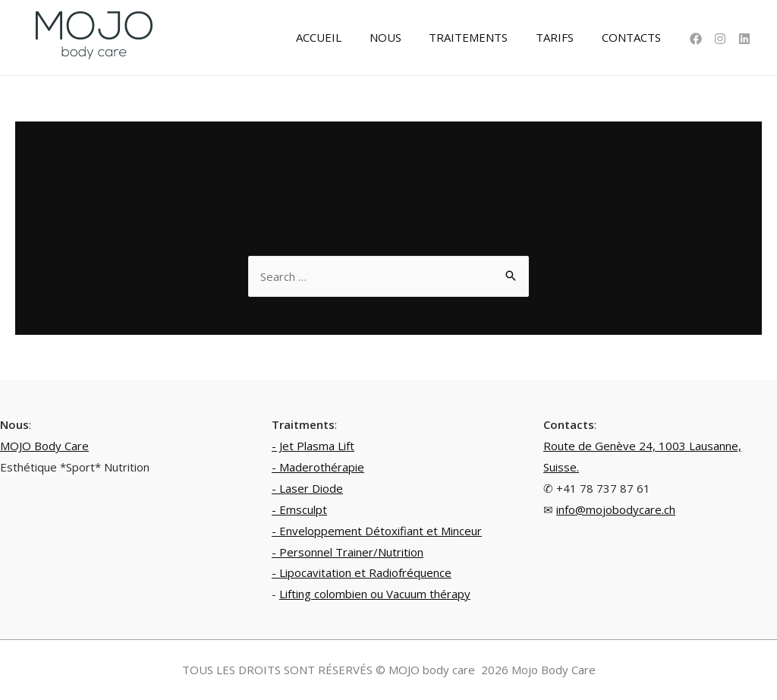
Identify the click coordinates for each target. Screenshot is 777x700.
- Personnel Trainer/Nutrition (348, 552)
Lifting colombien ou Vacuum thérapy (375, 594)
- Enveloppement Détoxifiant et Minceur (377, 531)
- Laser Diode (307, 488)
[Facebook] (696, 39)
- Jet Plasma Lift (313, 446)
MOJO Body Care (44, 446)
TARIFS (562, 37)
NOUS (403, 37)
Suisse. (561, 467)
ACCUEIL (341, 37)
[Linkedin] (744, 39)
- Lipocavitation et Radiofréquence (362, 572)
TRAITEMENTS (481, 37)
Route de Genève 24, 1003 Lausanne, (642, 446)
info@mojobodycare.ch (616, 509)
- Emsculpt (299, 509)
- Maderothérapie (318, 467)
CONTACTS (634, 37)
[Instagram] (720, 39)
